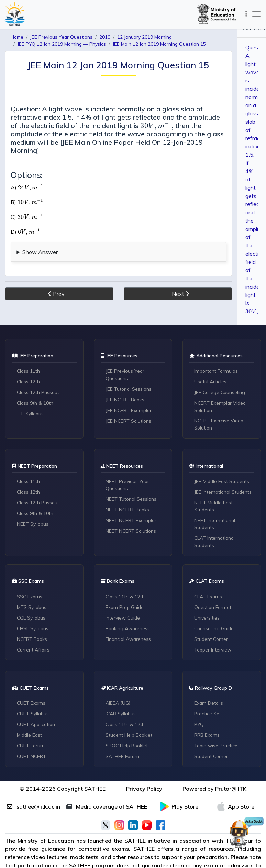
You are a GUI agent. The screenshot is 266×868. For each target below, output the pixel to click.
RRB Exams (207, 737)
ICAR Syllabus (121, 716)
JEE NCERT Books (126, 400)
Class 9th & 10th (36, 403)
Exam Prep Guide (125, 609)
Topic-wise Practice (217, 748)
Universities (207, 620)
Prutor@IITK (231, 791)
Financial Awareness (129, 641)
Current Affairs (34, 652)
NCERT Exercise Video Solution (220, 425)
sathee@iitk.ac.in (34, 809)
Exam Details (209, 705)
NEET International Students (215, 525)
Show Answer (40, 244)
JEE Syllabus (31, 414)
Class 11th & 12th (126, 598)
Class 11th (29, 371)
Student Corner (212, 641)
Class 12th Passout (39, 392)
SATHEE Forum (123, 758)
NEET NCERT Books (128, 511)
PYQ (199, 726)
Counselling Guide (215, 630)
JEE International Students (224, 493)
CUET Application (37, 726)
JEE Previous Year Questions (126, 375)
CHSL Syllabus (33, 630)
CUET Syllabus (34, 716)
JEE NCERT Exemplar (129, 410)
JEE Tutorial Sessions (129, 389)
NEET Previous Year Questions (128, 486)
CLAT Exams (209, 598)
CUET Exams (32, 705)
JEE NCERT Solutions (129, 421)
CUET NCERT (32, 758)
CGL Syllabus (32, 620)
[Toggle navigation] (245, 14)
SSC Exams (30, 598)
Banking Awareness (128, 630)
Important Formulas (217, 371)
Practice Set (208, 716)
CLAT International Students (215, 543)
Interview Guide (123, 620)
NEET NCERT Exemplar (132, 521)
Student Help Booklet (130, 737)
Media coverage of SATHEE (107, 809)
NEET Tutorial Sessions (132, 500)
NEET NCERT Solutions (132, 532)
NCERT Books (33, 641)
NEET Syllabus (33, 525)
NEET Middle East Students (214, 507)
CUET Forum (32, 748)
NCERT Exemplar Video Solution (221, 407)
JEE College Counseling (221, 392)
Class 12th (29, 382)
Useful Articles (211, 382)
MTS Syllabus (32, 609)
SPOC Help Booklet (128, 748)
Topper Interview (214, 652)
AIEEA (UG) (118, 705)
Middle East (30, 737)
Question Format (214, 609)
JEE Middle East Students (223, 482)
